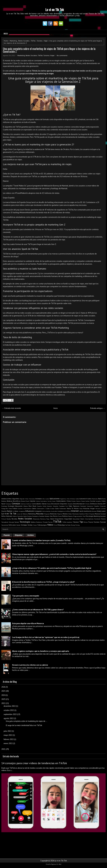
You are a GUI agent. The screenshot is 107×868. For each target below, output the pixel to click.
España (39, 506)
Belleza (10, 501)
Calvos (38, 501)
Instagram (38, 511)
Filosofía (96, 506)
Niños (4, 516)
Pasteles (42, 516)
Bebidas (4, 501)
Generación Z (41, 508)
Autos (90, 499)
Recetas (14, 519)
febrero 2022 (9, 739)
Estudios (56, 506)
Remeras (43, 519)
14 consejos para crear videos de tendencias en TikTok (34, 763)
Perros (55, 516)
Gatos (34, 508)
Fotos (10, 508)
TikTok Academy (67, 522)
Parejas (29, 516)
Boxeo (23, 501)
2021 (3, 749)
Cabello (33, 501)
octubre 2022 (9, 710)
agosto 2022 (9, 718)
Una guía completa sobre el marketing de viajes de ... (27, 721)
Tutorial (103, 522)
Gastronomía (27, 508)
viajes (51, 74)
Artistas (73, 499)
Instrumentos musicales (50, 511)
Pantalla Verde (22, 516)
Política (65, 516)
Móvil (87, 514)
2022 (3, 703)
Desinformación (79, 504)
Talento (103, 519)
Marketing (13, 41)
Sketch (82, 519)
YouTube (68, 525)
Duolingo (4, 506)
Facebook (62, 506)
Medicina (53, 514)
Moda (70, 514)
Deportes (64, 504)
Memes (65, 514)
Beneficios (17, 501)
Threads (45, 522)
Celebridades (61, 501)
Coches (87, 501)
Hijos (81, 508)
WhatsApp (61, 525)
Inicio (6, 34)
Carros (49, 501)
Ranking (97, 516)
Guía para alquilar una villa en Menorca (28, 623)
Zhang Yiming (75, 525)
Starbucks (97, 519)
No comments (62, 55)
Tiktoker (76, 522)
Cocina (93, 501)
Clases (83, 501)
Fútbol (15, 508)
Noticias (9, 516)
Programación (78, 516)
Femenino (90, 506)
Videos (50, 525)
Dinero (87, 504)
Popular (70, 516)
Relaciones (36, 519)
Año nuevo (46, 499)
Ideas (16, 511)
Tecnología (25, 522)
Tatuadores (5, 522)
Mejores (60, 514)
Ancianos (32, 499)
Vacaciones (5, 525)
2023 (3, 699)
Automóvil (83, 499)
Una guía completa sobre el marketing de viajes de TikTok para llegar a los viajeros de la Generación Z (49, 50)
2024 (3, 695)
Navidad (103, 514)
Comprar (9, 504)
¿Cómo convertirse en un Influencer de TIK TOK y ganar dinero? (38, 610)
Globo (48, 508)
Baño (104, 499)
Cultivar (29, 504)
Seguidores (59, 519)
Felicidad (83, 506)
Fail (67, 506)
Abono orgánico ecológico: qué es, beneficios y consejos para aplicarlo (41, 651)
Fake (70, 506)
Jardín (82, 511)
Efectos (26, 506)
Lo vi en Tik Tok (55, 10)
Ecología (11, 506)
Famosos (76, 506)
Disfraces (94, 504)
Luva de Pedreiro (22, 514)
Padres (15, 516)
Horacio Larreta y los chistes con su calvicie (30, 665)
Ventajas (24, 525)
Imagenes (22, 511)
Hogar (93, 508)
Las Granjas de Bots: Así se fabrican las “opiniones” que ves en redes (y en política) (46, 637)
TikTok (33, 41)
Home (6, 41)
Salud (52, 519)
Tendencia (39, 522)
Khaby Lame (101, 511)
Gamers (20, 508)
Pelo (51, 516)
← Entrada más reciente (12, 408)
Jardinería (88, 511)
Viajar (46, 41)
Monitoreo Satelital (79, 514)
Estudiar (49, 506)
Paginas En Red (56, 864)
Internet (75, 511)
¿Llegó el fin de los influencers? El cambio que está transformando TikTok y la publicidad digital (52, 568)
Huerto (4, 511)
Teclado (17, 522)
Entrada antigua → (98, 408)
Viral (55, 525)
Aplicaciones (55, 499)
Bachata (95, 499)
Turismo (40, 41)
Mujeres (92, 514)
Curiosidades (37, 504)
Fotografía (5, 508)
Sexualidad (76, 519)
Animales (39, 499)
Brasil (27, 501)
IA (13, 511)
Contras (23, 504)
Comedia (98, 501)
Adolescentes (7, 499)
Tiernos (50, 522)
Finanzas (103, 506)
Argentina (63, 499)
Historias (86, 508)
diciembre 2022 (10, 706)
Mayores (47, 514)
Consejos (16, 503)
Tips (81, 522)
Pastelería (35, 516)
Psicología (90, 516)
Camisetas (44, 501)
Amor (27, 499)
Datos (49, 504)
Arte (68, 499)
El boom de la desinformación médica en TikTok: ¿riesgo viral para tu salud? (43, 582)
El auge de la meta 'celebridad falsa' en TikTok (24, 725)
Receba (9, 519)
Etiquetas (19, 535)
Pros (84, 516)
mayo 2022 (8, 735)
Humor (10, 511)
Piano (60, 516)
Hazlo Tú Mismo (73, 508)
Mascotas (40, 514)
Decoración (55, 504)
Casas (54, 501)
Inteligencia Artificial (64, 511)
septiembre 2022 (10, 714)
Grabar (52, 508)
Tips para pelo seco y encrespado (26, 596)
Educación (19, 506)
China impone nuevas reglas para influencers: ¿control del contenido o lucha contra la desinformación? (54, 554)
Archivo (31, 535)
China (69, 501)
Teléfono (33, 522)
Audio (77, 499)
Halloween (63, 508)
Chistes (73, 501)
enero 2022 (8, 743)
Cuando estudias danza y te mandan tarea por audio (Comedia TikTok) (41, 540)
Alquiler (22, 499)
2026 (3, 687)
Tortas (86, 522)
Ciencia (78, 501)
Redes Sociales (24, 41)
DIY (104, 504)
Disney (100, 504)
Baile (100, 499)
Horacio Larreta (101, 508)
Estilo (44, 506)
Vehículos (12, 525)
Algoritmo (16, 499)
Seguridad (68, 519)
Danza (44, 504)
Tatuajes (11, 522)
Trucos (91, 522)
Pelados (47, 516)
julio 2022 (8, 731)
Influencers (30, 511)
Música (97, 514)
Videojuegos (42, 525)
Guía (57, 508)
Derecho (70, 504)
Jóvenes (94, 511)
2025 (3, 691)
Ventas (30, 525)
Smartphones (89, 519)
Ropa (48, 519)
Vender (18, 525)
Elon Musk (33, 506)
